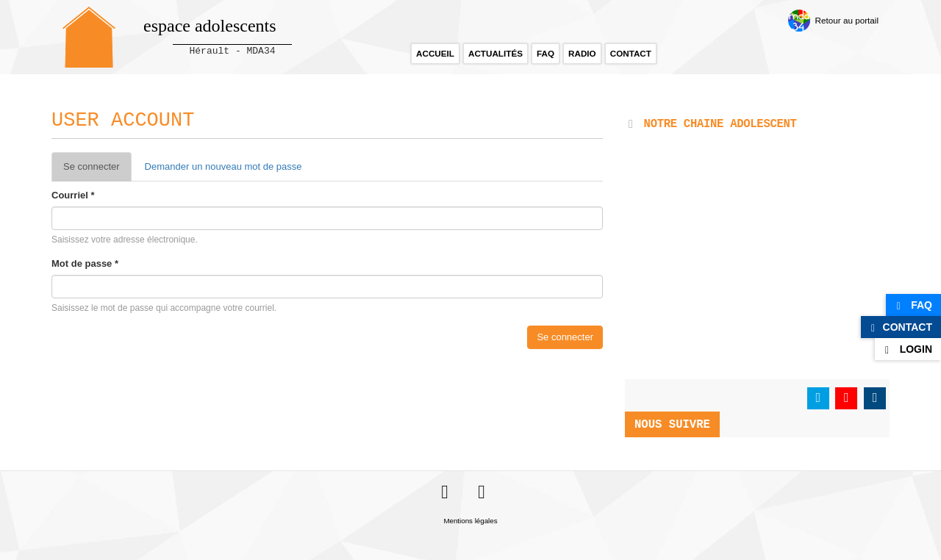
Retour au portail (847, 20)
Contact (631, 53)
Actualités (495, 53)
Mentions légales (470, 521)
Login (916, 349)
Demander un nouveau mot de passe (223, 166)
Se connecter (97, 171)
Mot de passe (85, 263)
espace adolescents (210, 26)
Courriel (73, 195)
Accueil (435, 53)
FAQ (545, 53)
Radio (582, 53)
